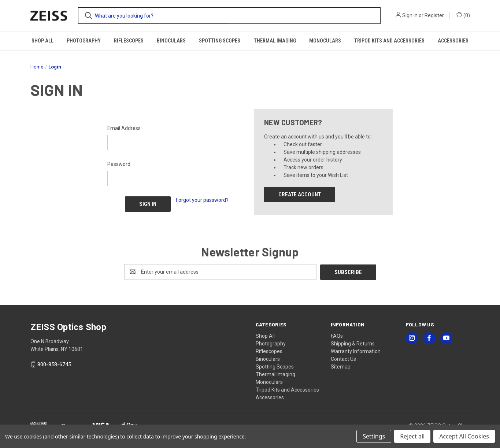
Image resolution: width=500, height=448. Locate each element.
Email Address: (125, 128)
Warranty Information (356, 351)
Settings (374, 436)
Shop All (42, 41)
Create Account (300, 195)
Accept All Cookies (464, 436)
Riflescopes (129, 41)
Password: (119, 164)
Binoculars (171, 41)
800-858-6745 (54, 364)
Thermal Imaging (275, 41)
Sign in (410, 15)
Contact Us (343, 359)
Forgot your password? (202, 200)
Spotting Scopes (220, 41)
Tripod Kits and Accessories (389, 41)
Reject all (412, 436)
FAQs (337, 336)
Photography (84, 41)
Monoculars (325, 41)
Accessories (453, 41)
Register (434, 15)
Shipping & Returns (353, 343)
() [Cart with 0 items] (463, 15)
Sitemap (341, 366)
